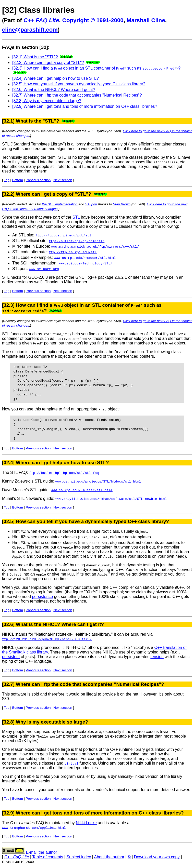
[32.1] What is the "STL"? (35, 57)
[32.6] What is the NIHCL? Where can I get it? (54, 90)
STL (76, 217)
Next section (63, 180)
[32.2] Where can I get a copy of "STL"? (48, 63)
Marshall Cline (146, 20)
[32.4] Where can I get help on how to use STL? (56, 78)
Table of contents (48, 857)
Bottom (18, 180)
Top (7, 180)
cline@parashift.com (30, 30)
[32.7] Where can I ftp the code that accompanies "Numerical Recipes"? (77, 95)
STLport (91, 204)
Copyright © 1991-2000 (93, 20)
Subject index (79, 857)
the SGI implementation (60, 204)
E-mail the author (29, 852)
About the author (109, 857)
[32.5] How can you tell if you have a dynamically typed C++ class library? (79, 84)
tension (157, 657)
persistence (42, 597)
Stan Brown (122, 204)
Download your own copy (157, 857)
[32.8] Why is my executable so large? (47, 101)
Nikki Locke (86, 823)
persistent (11, 657)
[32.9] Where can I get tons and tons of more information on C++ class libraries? (85, 106)
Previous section (38, 180)
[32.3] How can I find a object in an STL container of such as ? (96, 68)
